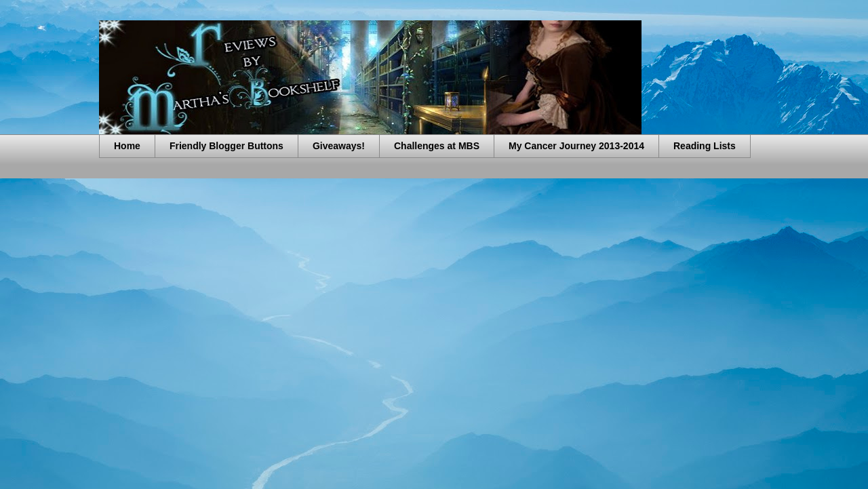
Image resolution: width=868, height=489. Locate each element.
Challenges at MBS (437, 146)
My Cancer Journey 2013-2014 (576, 146)
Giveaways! (339, 146)
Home (127, 146)
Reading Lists (705, 146)
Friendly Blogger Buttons (226, 146)
